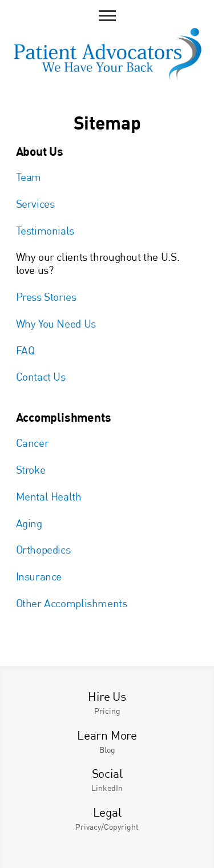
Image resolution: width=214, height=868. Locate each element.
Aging (29, 523)
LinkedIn (107, 788)
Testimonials (45, 230)
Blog (107, 750)
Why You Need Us (56, 323)
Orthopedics (43, 549)
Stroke (31, 469)
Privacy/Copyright (107, 827)
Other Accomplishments (72, 603)
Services (35, 203)
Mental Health (49, 496)
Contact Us (41, 376)
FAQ (25, 350)
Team (29, 177)
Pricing (107, 711)
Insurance (39, 576)
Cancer (33, 443)
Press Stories (46, 296)
